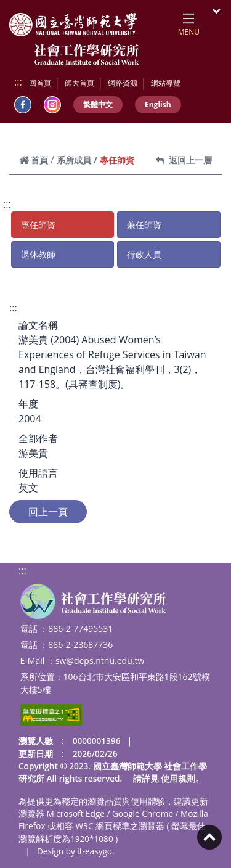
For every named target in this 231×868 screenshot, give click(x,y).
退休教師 (38, 254)
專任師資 (38, 225)
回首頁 (40, 83)
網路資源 (123, 83)
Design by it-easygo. (76, 851)
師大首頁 (79, 83)
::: (18, 82)
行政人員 (144, 254)
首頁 (34, 160)
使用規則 (178, 778)
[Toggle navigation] (189, 22)
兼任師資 (144, 225)
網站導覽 (166, 83)
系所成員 (74, 160)
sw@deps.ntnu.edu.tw (100, 661)
